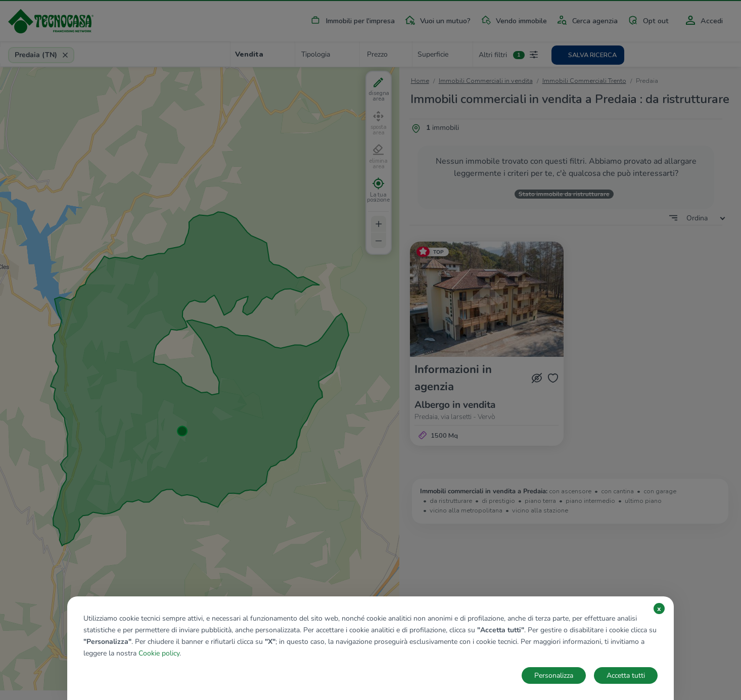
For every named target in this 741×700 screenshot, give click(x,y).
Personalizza (554, 675)
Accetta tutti (626, 675)
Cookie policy (159, 653)
